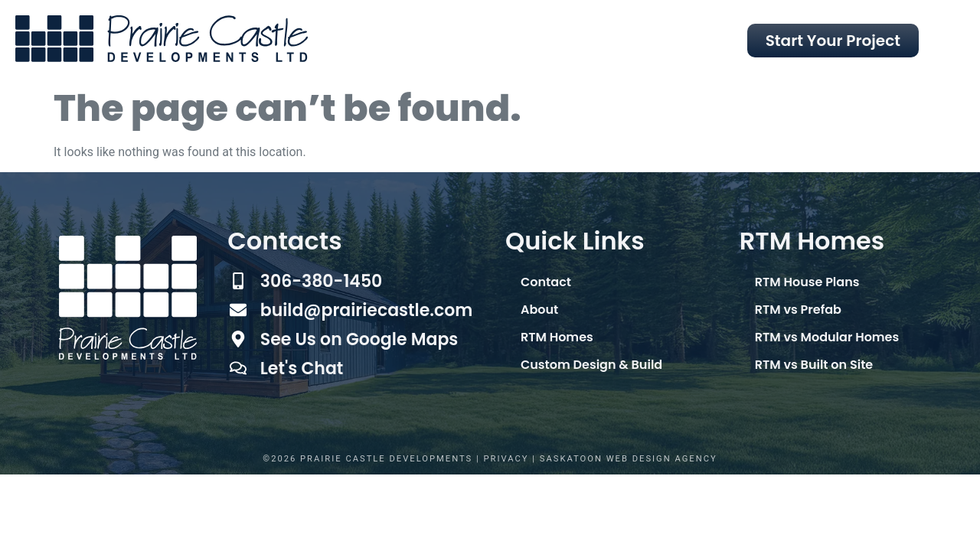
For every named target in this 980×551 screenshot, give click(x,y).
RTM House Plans (807, 282)
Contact (546, 282)
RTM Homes (557, 337)
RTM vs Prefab (798, 310)
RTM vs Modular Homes (827, 337)
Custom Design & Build (591, 365)
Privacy (506, 459)
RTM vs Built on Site (814, 365)
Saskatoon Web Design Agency (629, 459)
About (539, 310)
